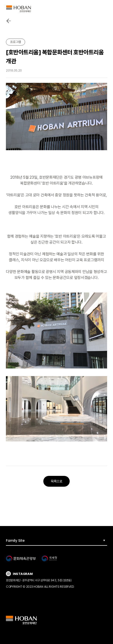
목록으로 (56, 481)
